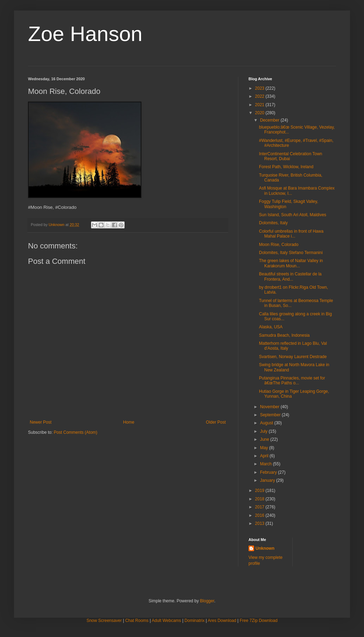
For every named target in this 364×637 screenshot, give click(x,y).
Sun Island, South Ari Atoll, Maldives (293, 215)
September (271, 415)
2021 (260, 105)
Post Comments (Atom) (75, 432)
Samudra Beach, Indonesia (284, 335)
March (267, 464)
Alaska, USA (271, 327)
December (270, 120)
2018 (260, 499)
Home (129, 422)
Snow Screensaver (104, 621)
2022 (260, 96)
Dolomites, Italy (273, 223)
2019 (260, 491)
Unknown (265, 548)
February (269, 472)
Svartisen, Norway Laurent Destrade (293, 357)
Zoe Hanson (85, 34)
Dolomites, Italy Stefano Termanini (291, 253)
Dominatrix (194, 621)
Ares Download (222, 621)
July (264, 431)
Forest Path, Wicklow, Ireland (286, 167)
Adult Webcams (167, 621)
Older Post (216, 422)
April (265, 456)
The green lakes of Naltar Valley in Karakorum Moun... (291, 263)
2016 (260, 515)
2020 (260, 113)
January (268, 480)
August (267, 423)
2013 (260, 523)
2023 (260, 88)
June (265, 439)
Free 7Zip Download (259, 621)
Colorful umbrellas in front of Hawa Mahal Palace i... (291, 234)
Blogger (207, 601)
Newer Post (41, 422)
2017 (260, 507)
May (265, 448)
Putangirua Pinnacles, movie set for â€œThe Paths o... (292, 381)
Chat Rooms (137, 621)
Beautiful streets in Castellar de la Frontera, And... (290, 276)
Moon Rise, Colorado (279, 245)
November (270, 407)
